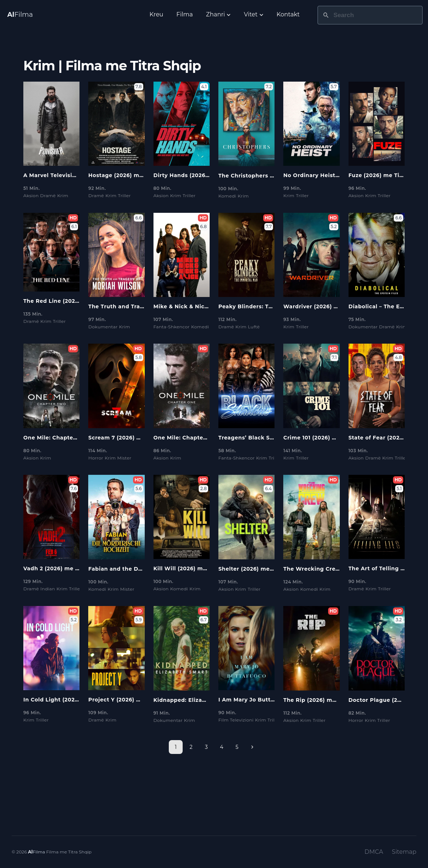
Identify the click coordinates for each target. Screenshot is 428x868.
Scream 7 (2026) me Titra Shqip (133, 438)
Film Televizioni (236, 720)
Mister (124, 458)
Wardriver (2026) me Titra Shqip (330, 306)
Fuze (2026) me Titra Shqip (387, 175)
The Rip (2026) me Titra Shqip (326, 700)
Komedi (227, 196)
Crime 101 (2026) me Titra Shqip (329, 438)
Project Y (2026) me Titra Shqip (133, 700)
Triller (124, 196)
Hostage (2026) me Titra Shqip (132, 175)
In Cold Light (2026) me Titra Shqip (74, 700)
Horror (96, 458)
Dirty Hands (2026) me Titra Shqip (203, 175)
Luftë (254, 327)
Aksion (31, 196)
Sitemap (404, 852)
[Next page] (252, 747)
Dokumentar (103, 327)
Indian (48, 589)
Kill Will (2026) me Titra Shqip (197, 568)
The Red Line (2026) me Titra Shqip (74, 301)
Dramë (48, 196)
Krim (63, 196)
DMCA (374, 852)
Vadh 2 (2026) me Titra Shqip (65, 568)
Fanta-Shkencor (172, 327)
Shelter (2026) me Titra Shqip (261, 569)
